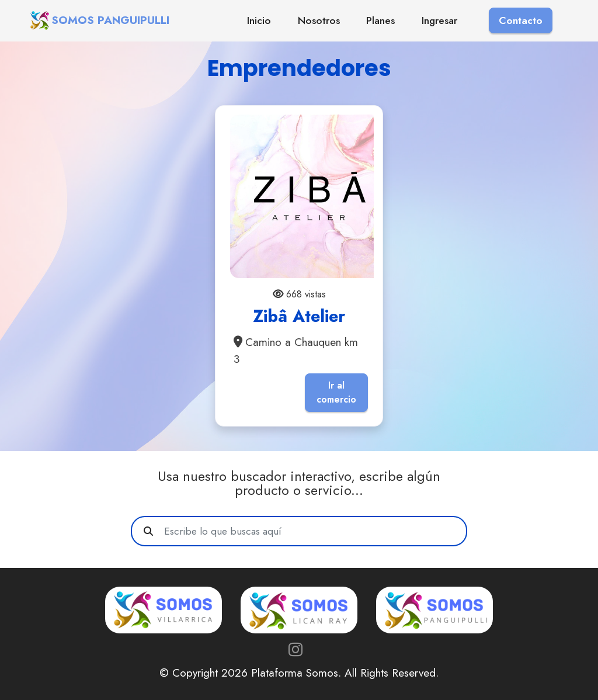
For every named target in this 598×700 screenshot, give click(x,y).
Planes (380, 20)
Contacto (521, 20)
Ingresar (439, 20)
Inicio (259, 20)
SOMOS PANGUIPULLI (110, 20)
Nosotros (319, 20)
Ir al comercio (336, 392)
